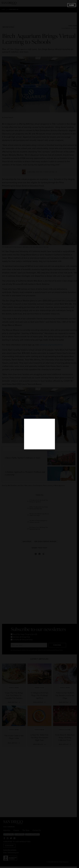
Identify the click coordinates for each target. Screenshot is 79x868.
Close (72, 5)
